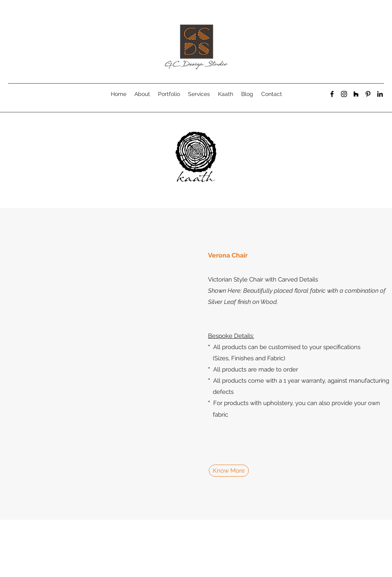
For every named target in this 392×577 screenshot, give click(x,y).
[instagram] (344, 94)
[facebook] (332, 94)
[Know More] (229, 471)
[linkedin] (380, 94)
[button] (92, 364)
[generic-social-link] (356, 94)
